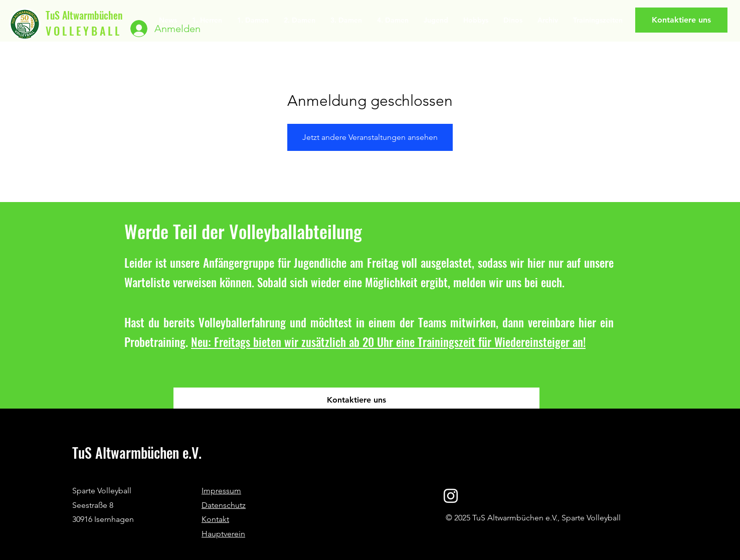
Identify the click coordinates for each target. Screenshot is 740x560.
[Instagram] (451, 496)
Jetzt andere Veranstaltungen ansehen (370, 137)
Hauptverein (223, 534)
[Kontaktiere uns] (681, 20)
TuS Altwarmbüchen (84, 15)
